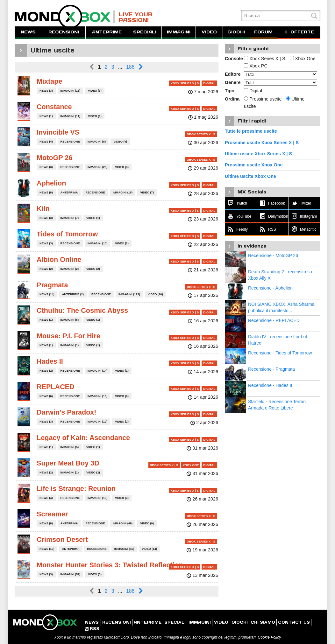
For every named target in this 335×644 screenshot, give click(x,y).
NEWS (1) (46, 116)
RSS (92, 629)
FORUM (263, 32)
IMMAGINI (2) (70, 269)
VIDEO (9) (147, 523)
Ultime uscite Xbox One (250, 176)
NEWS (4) (46, 142)
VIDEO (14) (149, 549)
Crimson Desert (62, 539)
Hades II (50, 361)
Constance (54, 107)
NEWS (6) (46, 396)
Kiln (43, 209)
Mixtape (49, 81)
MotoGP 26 (54, 158)
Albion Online (59, 259)
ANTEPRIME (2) (73, 294)
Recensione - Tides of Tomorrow (280, 353)
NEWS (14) (47, 294)
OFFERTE (299, 32)
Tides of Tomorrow (67, 234)
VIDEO (209, 32)
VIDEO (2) (122, 243)
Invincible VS (58, 132)
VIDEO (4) (120, 142)
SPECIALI (145, 32)
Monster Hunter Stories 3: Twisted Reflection (110, 565)
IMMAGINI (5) (70, 447)
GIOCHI (236, 32)
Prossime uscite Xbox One (254, 165)
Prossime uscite (263, 99)
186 (130, 67)
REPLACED (56, 387)
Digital (253, 91)
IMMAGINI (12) (98, 422)
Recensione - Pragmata (271, 369)
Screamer (52, 514)
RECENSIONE (70, 142)
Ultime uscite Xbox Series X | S (258, 154)
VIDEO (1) (95, 116)
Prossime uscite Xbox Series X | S (262, 143)
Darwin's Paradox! (67, 412)
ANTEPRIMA (69, 192)
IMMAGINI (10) (98, 243)
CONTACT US (294, 622)
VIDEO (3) (95, 91)
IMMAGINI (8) (97, 142)
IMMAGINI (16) (71, 91)
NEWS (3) (46, 91)
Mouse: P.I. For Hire (68, 336)
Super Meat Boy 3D (68, 463)
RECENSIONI (64, 32)
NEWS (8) (46, 192)
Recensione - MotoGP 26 (273, 255)
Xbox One (303, 59)
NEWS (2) (46, 269)
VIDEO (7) (147, 192)
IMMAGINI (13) (98, 498)
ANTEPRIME (107, 32)
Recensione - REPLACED (274, 320)
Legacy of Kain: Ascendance (83, 438)
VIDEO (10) (155, 294)
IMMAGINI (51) (71, 574)
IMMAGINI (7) (70, 218)
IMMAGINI (179, 32)
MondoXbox (65, 17)
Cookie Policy (269, 637)
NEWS (28, 32)
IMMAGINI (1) (70, 345)
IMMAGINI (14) (98, 371)
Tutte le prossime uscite (251, 131)
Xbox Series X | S (265, 59)
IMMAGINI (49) (123, 523)
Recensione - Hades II (270, 385)
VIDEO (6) (122, 396)
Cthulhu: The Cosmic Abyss (82, 310)
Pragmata (52, 285)
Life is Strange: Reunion (76, 489)
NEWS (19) (47, 549)
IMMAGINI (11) (71, 116)
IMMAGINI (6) (70, 320)
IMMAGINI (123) (129, 294)
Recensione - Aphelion (270, 288)
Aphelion (51, 183)
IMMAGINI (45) (124, 549)
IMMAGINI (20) (98, 167)
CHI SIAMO (263, 622)
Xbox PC (256, 66)
